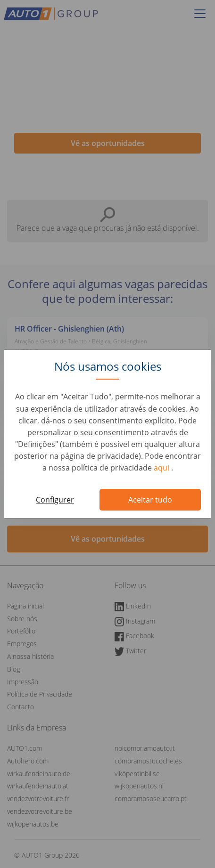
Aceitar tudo (150, 500)
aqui (162, 468)
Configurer (55, 500)
